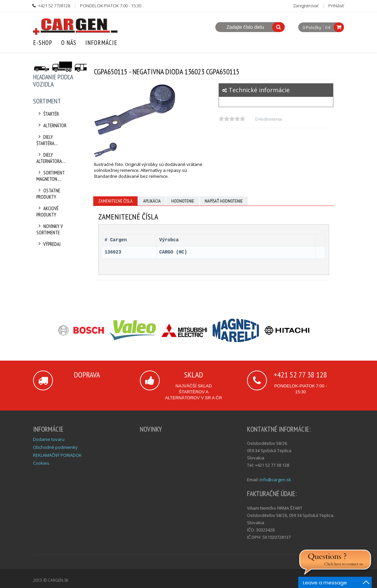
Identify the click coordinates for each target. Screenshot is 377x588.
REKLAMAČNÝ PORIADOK (57, 455)
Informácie (101, 43)
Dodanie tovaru (49, 439)
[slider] (232, 119)
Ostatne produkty (48, 194)
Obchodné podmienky (55, 447)
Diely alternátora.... (51, 158)
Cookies (41, 463)
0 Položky (312, 28)
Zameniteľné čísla (115, 201)
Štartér (48, 114)
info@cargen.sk (275, 480)
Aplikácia (152, 201)
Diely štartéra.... (47, 140)
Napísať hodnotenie (224, 201)
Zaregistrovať (306, 6)
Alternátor (51, 125)
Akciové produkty (47, 212)
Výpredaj (48, 244)
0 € (328, 27)
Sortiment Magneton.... (51, 176)
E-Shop (43, 43)
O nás (69, 43)
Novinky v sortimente (50, 229)
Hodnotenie (183, 201)
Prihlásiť (336, 6)
